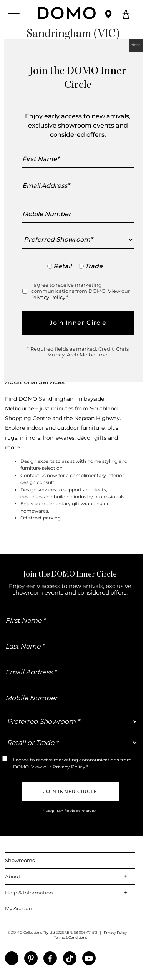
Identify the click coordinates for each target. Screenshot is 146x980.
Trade (94, 266)
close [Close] (136, 45)
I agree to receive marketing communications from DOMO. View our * (80, 291)
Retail (62, 266)
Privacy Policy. (49, 297)
